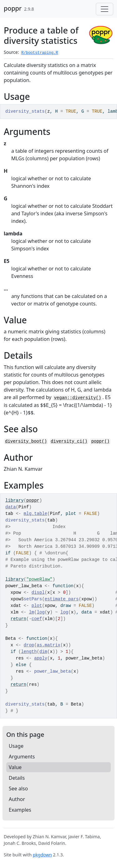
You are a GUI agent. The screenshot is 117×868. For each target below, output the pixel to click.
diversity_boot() (26, 441)
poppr (13, 8)
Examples (20, 810)
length (29, 652)
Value (15, 767)
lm (32, 612)
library (15, 501)
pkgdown (42, 855)
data (11, 507)
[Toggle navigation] (105, 9)
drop (29, 645)
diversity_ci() (69, 441)
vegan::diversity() (78, 398)
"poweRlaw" (39, 579)
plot (37, 606)
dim (43, 652)
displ (38, 593)
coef (37, 619)
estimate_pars (62, 599)
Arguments (22, 757)
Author (17, 799)
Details (17, 778)
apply (41, 658)
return (18, 619)
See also (18, 788)
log (41, 612)
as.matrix (49, 645)
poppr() (100, 441)
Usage (16, 746)
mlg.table (36, 514)
